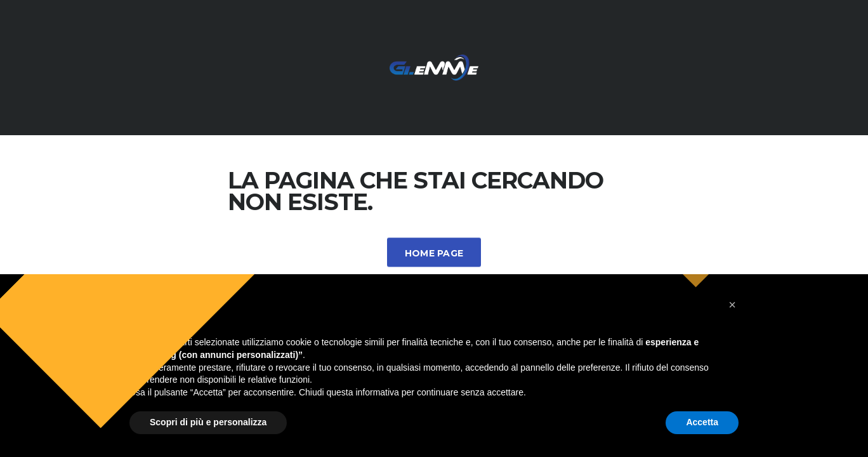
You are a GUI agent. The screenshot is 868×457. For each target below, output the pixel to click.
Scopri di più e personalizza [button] (208, 422)
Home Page (434, 253)
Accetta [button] (702, 422)
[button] (732, 305)
